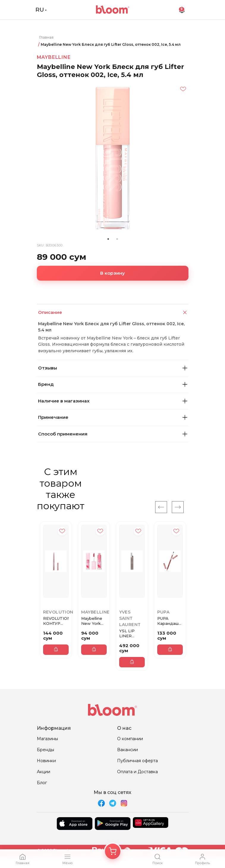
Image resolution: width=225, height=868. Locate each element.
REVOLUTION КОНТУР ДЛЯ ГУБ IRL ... (56, 621)
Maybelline (54, 57)
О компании (130, 739)
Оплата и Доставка (137, 772)
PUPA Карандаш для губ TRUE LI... (168, 621)
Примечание (113, 417)
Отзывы (113, 368)
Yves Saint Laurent (130, 618)
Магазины (47, 739)
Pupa (163, 612)
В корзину (113, 273)
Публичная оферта (137, 761)
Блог (42, 783)
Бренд (113, 384)
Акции (44, 772)
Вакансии (128, 750)
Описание (113, 313)
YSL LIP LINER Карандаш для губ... (130, 633)
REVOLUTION (58, 612)
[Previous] (161, 507)
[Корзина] (113, 851)
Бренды (45, 750)
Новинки (46, 761)
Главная (46, 37)
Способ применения (113, 434)
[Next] (178, 507)
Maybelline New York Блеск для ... (94, 621)
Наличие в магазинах (113, 401)
